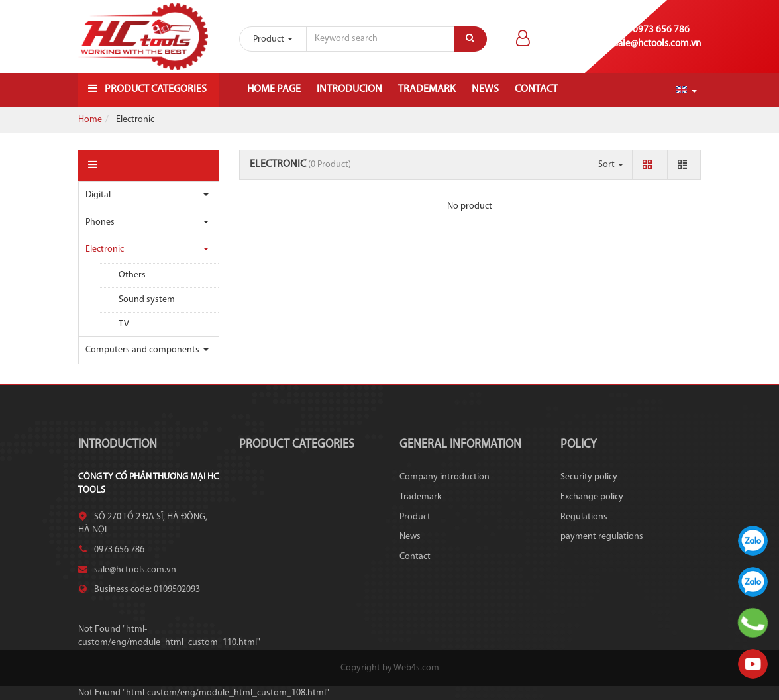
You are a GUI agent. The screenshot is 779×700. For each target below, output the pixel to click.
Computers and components (142, 350)
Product (415, 517)
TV (124, 324)
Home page (274, 89)
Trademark (427, 89)
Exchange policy (592, 497)
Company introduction (444, 477)
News (485, 89)
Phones (100, 222)
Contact (536, 89)
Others (132, 275)
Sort (611, 165)
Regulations (584, 517)
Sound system (147, 300)
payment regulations (602, 537)
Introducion (349, 89)
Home (90, 120)
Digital (98, 195)
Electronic (105, 249)
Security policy (589, 477)
